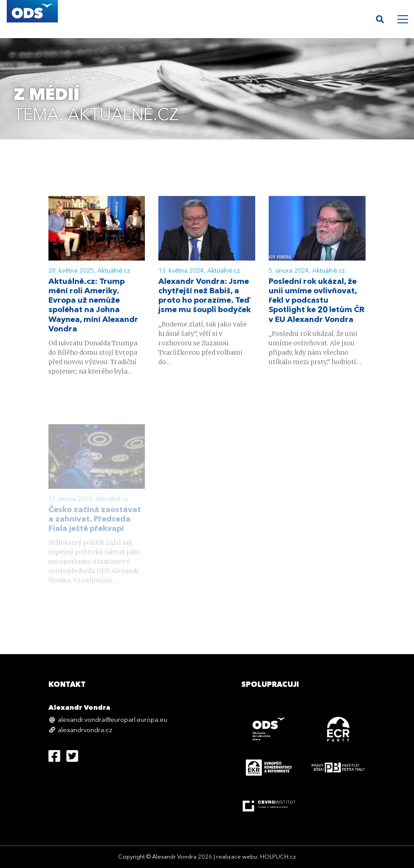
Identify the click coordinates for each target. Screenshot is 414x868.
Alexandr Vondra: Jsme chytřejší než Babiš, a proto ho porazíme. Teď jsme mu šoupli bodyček (205, 297)
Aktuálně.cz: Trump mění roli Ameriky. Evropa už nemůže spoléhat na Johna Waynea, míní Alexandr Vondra (93, 306)
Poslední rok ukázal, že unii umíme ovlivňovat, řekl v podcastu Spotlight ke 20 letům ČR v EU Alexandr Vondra (317, 302)
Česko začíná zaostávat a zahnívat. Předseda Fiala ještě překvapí (95, 529)
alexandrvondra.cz (85, 731)
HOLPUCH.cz (278, 857)
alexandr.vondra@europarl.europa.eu (113, 720)
